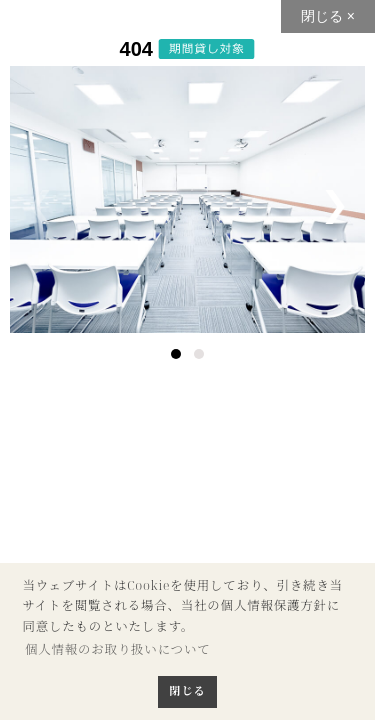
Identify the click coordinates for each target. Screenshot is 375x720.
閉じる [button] (187, 690)
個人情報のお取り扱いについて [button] (118, 649)
